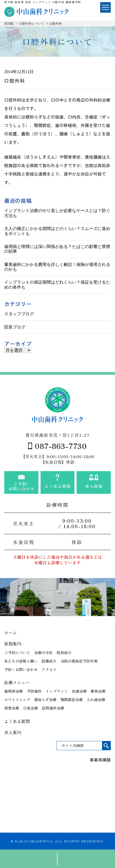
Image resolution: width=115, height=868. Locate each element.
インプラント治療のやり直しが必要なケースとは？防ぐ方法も (57, 213)
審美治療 (98, 691)
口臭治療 (30, 708)
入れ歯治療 (96, 700)
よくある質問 (17, 721)
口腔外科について (32, 23)
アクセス (49, 669)
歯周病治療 (14, 691)
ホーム (11, 632)
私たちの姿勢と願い (21, 661)
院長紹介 (64, 653)
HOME (9, 23)
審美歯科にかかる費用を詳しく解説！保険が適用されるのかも (57, 267)
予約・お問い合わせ (21, 669)
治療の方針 (43, 653)
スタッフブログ (19, 314)
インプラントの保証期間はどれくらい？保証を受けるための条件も (57, 285)
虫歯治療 (79, 691)
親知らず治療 (45, 700)
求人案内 (13, 732)
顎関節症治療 (72, 700)
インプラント (57, 691)
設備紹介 (49, 661)
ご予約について (17, 653)
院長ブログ (15, 327)
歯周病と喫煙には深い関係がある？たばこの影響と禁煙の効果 (57, 249)
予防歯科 (34, 691)
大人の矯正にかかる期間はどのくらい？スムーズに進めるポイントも (57, 231)
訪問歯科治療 (53, 708)
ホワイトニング (17, 700)
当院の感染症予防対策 (79, 661)
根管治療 (12, 708)
